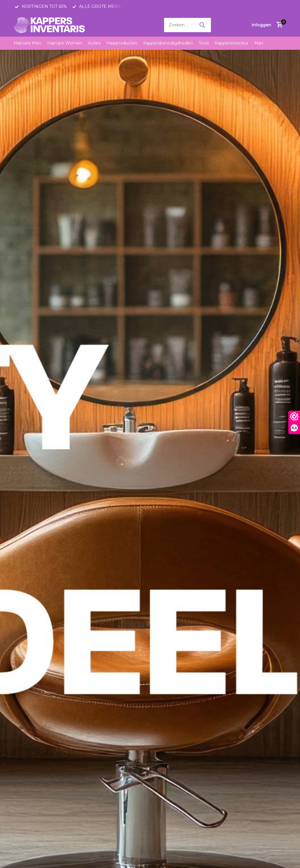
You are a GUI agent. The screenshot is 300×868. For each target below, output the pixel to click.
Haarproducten (122, 43)
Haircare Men (28, 43)
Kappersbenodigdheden (168, 43)
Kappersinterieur (232, 43)
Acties (94, 43)
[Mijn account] (261, 25)
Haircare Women (65, 43)
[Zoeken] (187, 25)
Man (259, 43)
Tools (204, 43)
